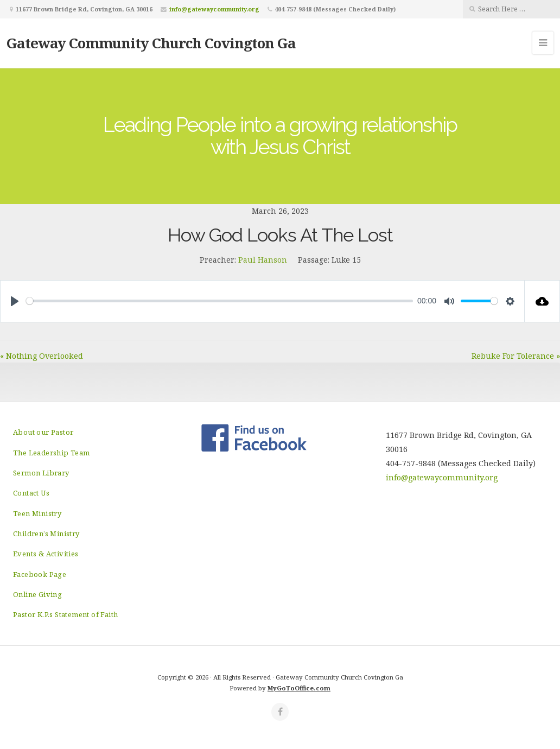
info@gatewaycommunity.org (214, 9)
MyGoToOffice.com (299, 688)
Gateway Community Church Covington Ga (151, 43)
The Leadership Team (52, 453)
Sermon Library (41, 473)
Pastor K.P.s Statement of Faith (65, 614)
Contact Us (31, 493)
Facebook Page (40, 574)
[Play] (15, 301)
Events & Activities (46, 554)
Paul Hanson (263, 260)
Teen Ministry (37, 513)
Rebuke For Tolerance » (516, 356)
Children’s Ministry (46, 534)
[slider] (219, 301)
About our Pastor (43, 432)
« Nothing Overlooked (42, 356)
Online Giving (37, 594)
